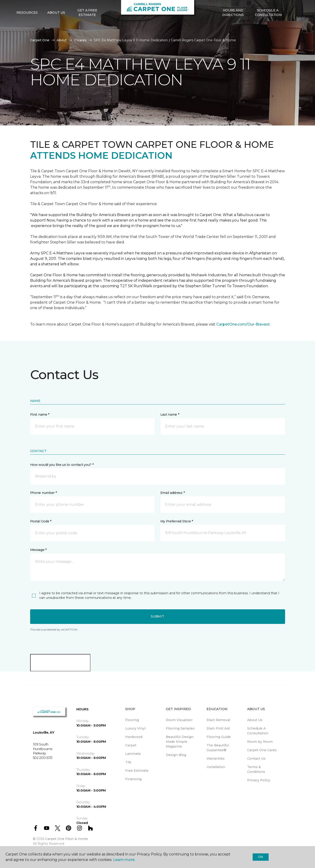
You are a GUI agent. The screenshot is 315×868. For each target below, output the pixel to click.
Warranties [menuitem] (216, 759)
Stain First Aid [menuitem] (218, 728)
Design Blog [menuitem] (176, 755)
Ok (261, 857)
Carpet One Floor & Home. (67, 839)
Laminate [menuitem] (133, 754)
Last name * (170, 414)
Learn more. (124, 860)
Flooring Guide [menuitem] (219, 737)
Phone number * (44, 493)
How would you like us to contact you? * (62, 465)
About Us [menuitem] (255, 720)
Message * (38, 550)
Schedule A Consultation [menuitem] (258, 731)
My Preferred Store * (177, 521)
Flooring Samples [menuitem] (180, 728)
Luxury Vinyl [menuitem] (135, 728)
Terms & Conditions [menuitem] (256, 769)
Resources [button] (27, 28)
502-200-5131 (88, 8)
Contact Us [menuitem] (256, 759)
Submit (157, 616)
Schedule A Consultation (268, 27)
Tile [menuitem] (128, 762)
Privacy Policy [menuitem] (259, 780)
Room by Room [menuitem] (260, 742)
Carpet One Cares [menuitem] (262, 750)
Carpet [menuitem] (131, 745)
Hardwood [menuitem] (134, 737)
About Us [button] (56, 28)
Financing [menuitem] (133, 779)
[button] (289, 28)
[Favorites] (294, 28)
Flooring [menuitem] (132, 720)
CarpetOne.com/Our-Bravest (243, 324)
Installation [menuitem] (216, 767)
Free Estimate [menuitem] (137, 771)
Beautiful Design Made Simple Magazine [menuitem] (180, 742)
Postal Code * (41, 521)
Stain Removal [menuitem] (218, 720)
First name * (40, 414)
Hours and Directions (233, 27)
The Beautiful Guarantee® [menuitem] (218, 748)
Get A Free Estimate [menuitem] (87, 27)
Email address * (173, 493)
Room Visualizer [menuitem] (179, 720)
